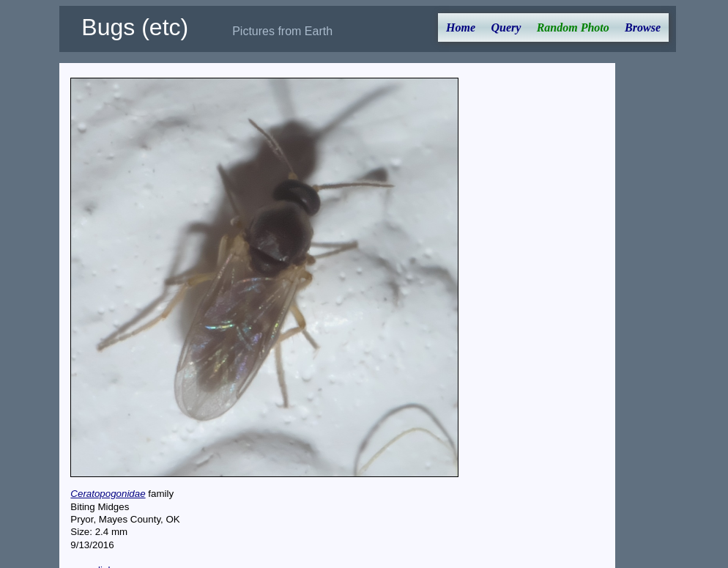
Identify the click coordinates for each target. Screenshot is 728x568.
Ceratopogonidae (108, 494)
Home (461, 27)
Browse (643, 27)
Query (506, 27)
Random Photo (573, 27)
